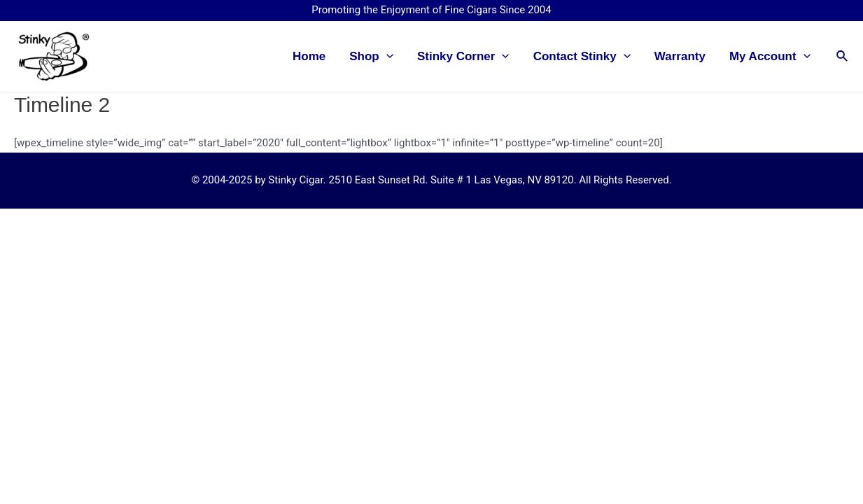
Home (309, 56)
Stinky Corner (463, 57)
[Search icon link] (843, 56)
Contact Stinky (582, 57)
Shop (371, 57)
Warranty (680, 56)
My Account (770, 57)
